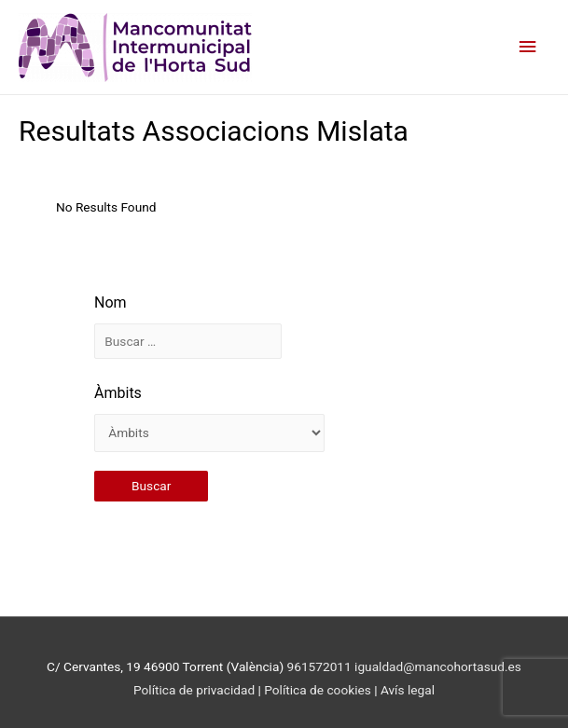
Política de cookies (319, 690)
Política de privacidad (194, 690)
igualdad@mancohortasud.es (438, 666)
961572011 (319, 666)
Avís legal (408, 690)
